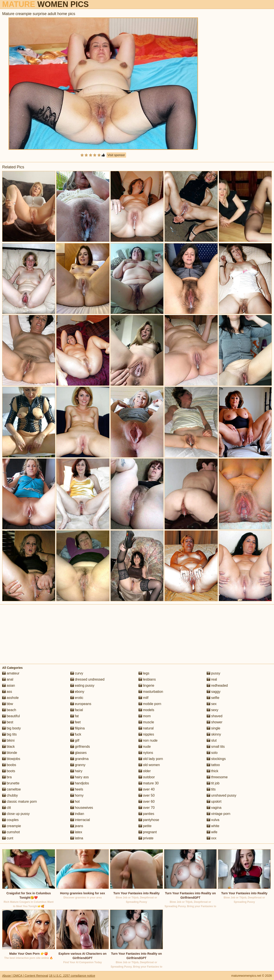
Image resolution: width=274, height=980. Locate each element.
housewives (82, 808)
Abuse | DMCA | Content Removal (25, 976)
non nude (148, 740)
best (8, 722)
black (8, 747)
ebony (77, 692)
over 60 (147, 802)
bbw (8, 704)
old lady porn (151, 759)
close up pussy (16, 814)
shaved (215, 716)
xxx (211, 838)
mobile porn (150, 704)
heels (77, 789)
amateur (11, 673)
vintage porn (219, 814)
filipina (78, 728)
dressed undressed (87, 679)
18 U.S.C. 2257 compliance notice (72, 976)
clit (7, 808)
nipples (146, 734)
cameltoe (11, 789)
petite (145, 826)
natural (146, 728)
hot (75, 802)
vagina (214, 808)
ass (7, 692)
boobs (9, 765)
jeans (77, 826)
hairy (76, 771)
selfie (213, 698)
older (145, 771)
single (213, 728)
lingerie (146, 685)
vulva (213, 820)
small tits (216, 747)
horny (77, 795)
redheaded (217, 685)
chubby (10, 795)
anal (8, 679)
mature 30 (149, 783)
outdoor (147, 777)
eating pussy (82, 685)
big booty (11, 728)
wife (212, 832)
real (212, 679)
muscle (146, 722)
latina (77, 838)
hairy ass (79, 777)
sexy (212, 710)
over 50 (147, 795)
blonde (10, 753)
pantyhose (149, 820)
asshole (10, 698)
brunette (11, 783)
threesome (217, 777)
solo (212, 753)
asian (9, 685)
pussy (213, 673)
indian (77, 814)
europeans (81, 704)
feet (75, 722)
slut (212, 740)
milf (143, 698)
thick (212, 771)
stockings (216, 759)
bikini (8, 740)
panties (146, 814)
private (146, 838)
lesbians (147, 679)
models (146, 710)
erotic (77, 698)
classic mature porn (19, 802)
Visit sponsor (116, 155)
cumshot (11, 832)
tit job (213, 783)
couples (10, 820)
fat (74, 716)
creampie (12, 826)
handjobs (80, 783)
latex (76, 832)
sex (212, 704)
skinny (214, 734)
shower (215, 722)
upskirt (214, 802)
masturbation (151, 692)
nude (145, 747)
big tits (9, 734)
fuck (76, 734)
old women (149, 765)
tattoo (213, 765)
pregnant (148, 832)
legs (144, 673)
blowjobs (11, 759)
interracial (80, 820)
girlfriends (80, 747)
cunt (8, 838)
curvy (77, 673)
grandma (79, 759)
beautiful (11, 716)
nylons (146, 753)
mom (145, 716)
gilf (75, 740)
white (213, 826)
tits (211, 789)
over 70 (147, 808)
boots (9, 771)
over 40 (147, 789)
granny (78, 765)
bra (7, 777)
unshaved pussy (222, 795)
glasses (79, 753)
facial (77, 710)
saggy (214, 692)
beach (9, 710)
